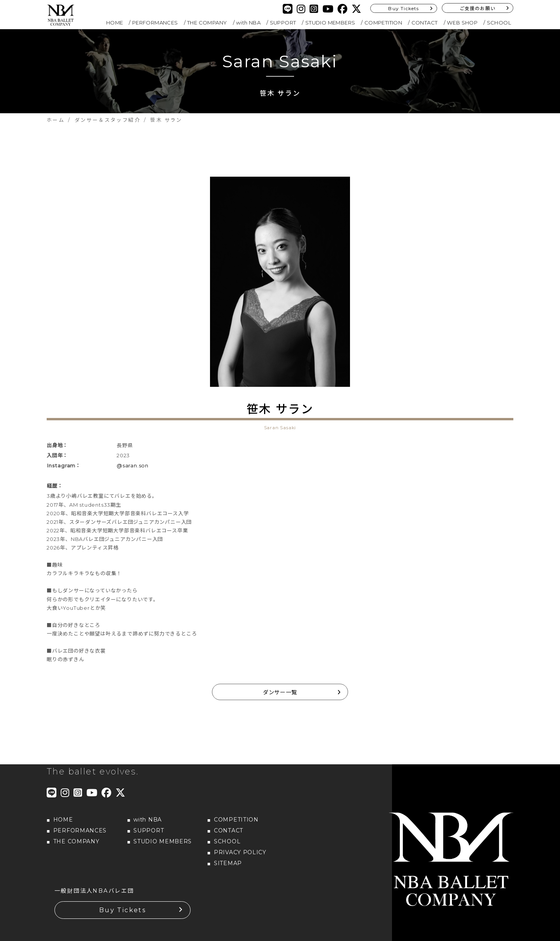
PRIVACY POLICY (240, 852)
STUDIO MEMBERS (330, 23)
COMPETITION (383, 23)
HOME (115, 23)
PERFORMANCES (155, 23)
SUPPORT (283, 23)
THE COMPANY (207, 23)
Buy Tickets (403, 8)
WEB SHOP (462, 23)
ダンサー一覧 (280, 692)
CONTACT (425, 23)
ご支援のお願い (478, 8)
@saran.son (133, 465)
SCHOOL (499, 23)
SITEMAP (228, 863)
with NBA (248, 23)
